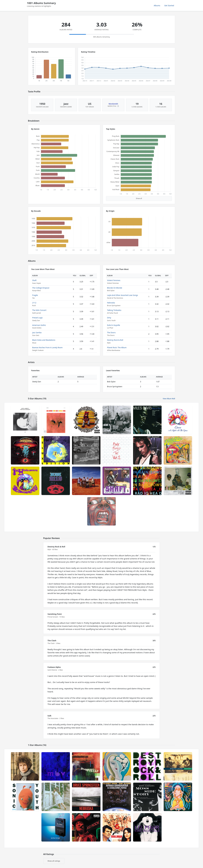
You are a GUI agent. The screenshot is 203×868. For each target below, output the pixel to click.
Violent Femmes (114, 280)
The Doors (111, 332)
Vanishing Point (55, 614)
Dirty (109, 318)
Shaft (34, 280)
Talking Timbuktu (114, 310)
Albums (157, 5)
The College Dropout (41, 288)
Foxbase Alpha (54, 667)
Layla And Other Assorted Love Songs (122, 295)
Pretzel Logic (37, 318)
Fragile (35, 295)
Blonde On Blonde (115, 288)
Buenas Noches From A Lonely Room (47, 347)
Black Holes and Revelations (44, 340)
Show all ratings (54, 861)
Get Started (169, 5)
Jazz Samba (37, 332)
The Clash (52, 641)
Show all (139, 198)
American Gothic (39, 325)
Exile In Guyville (114, 325)
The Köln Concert (39, 310)
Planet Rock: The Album (117, 347)
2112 (34, 303)
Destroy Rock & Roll (115, 340)
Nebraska (111, 303)
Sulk (49, 716)
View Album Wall (169, 399)
